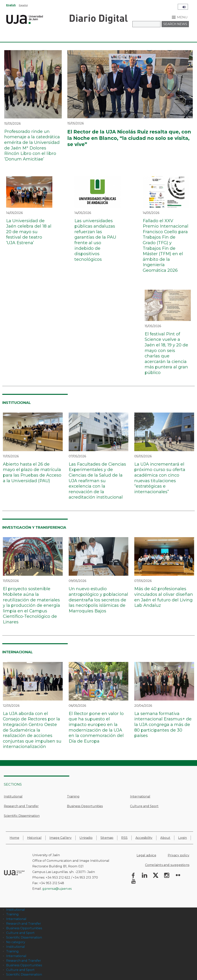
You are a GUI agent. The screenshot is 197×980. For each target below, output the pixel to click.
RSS (124, 838)
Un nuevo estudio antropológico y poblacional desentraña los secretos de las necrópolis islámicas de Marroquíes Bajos (98, 600)
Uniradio (86, 838)
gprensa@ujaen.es (57, 889)
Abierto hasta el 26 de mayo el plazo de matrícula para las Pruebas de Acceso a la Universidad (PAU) (32, 472)
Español (23, 5)
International (140, 796)
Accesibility (144, 838)
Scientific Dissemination (22, 816)
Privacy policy (179, 855)
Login (182, 838)
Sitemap (107, 838)
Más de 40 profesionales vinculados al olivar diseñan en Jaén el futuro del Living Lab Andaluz (164, 597)
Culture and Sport (144, 806)
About (165, 838)
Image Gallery (61, 838)
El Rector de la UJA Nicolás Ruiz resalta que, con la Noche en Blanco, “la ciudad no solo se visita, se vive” (129, 138)
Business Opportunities (85, 806)
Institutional (13, 796)
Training (73, 796)
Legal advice (146, 855)
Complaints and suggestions (167, 865)
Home (14, 838)
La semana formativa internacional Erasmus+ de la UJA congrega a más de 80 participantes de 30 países (163, 725)
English (11, 5)
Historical (34, 838)
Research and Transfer (21, 806)
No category (16, 942)
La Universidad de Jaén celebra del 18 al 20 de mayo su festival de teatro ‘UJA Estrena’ (29, 232)
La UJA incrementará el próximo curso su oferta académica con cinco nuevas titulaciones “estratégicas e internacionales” (160, 478)
